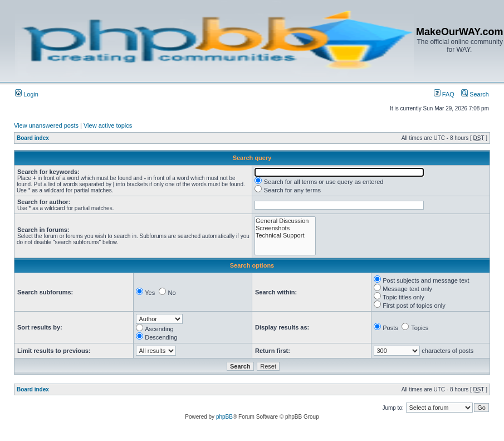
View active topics (108, 125)
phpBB (224, 417)
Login (27, 94)
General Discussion (285, 221)
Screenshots (285, 228)
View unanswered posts (46, 125)
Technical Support (285, 236)
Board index (33, 138)
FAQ (444, 94)
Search (475, 94)
